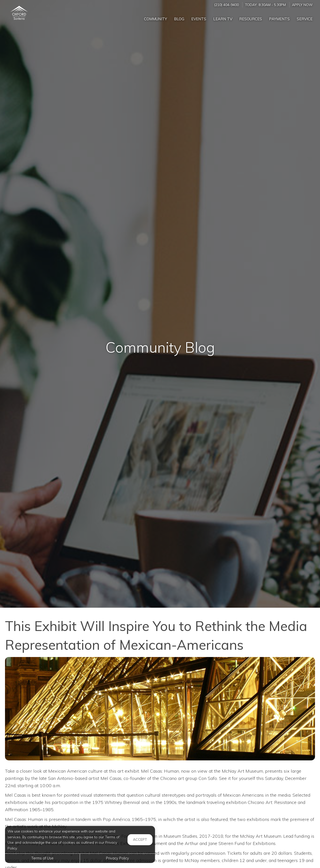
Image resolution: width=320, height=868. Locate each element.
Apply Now (302, 5)
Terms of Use (42, 858)
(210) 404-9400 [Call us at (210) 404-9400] (226, 5)
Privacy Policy (117, 858)
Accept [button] (140, 839)
